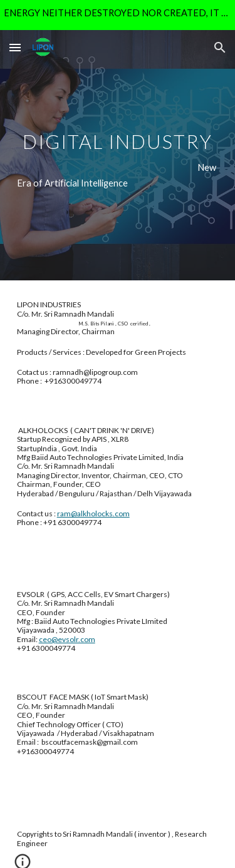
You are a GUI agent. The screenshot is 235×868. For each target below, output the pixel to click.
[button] (15, 47)
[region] (118, 15)
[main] (118, 155)
